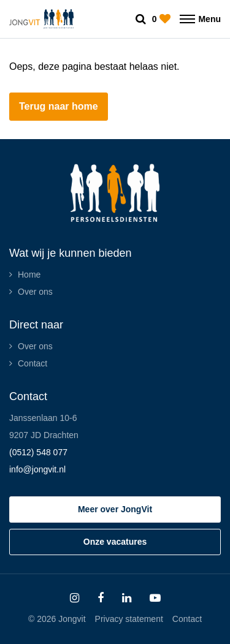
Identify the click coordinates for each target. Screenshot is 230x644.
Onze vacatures (115, 542)
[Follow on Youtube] (155, 598)
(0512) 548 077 (38, 452)
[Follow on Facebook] (101, 598)
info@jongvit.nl (37, 469)
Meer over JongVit (115, 509)
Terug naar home (59, 106)
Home (29, 275)
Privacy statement (129, 619)
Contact (33, 363)
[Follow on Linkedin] (127, 598)
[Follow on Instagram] (75, 598)
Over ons (35, 292)
